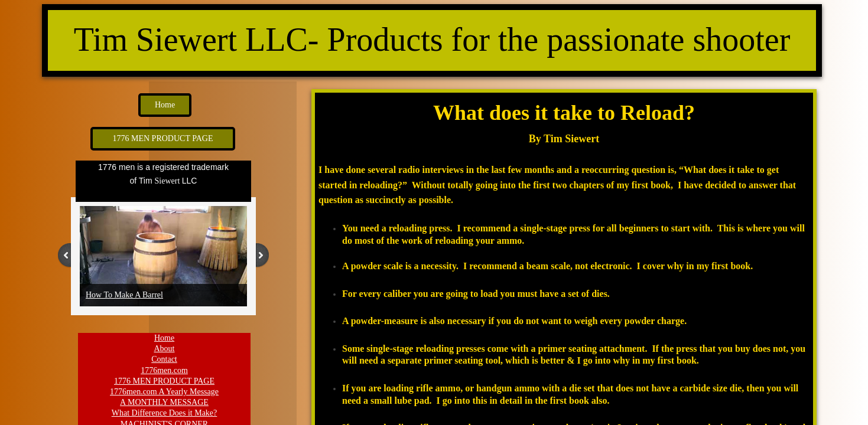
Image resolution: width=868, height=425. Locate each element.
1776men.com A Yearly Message (164, 392)
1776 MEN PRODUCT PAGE (164, 381)
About (165, 349)
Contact (164, 359)
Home (164, 338)
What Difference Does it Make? (165, 413)
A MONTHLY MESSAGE (164, 402)
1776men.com (164, 370)
